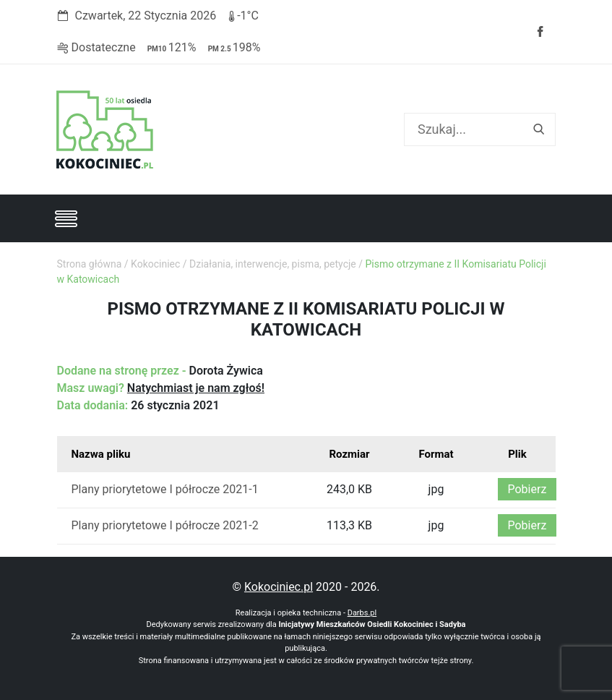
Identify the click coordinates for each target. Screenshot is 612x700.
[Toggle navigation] (66, 218)
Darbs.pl (362, 613)
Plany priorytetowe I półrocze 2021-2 (165, 525)
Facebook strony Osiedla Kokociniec (540, 32)
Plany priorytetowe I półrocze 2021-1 (165, 489)
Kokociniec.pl (279, 587)
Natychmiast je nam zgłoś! (196, 388)
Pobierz (527, 489)
